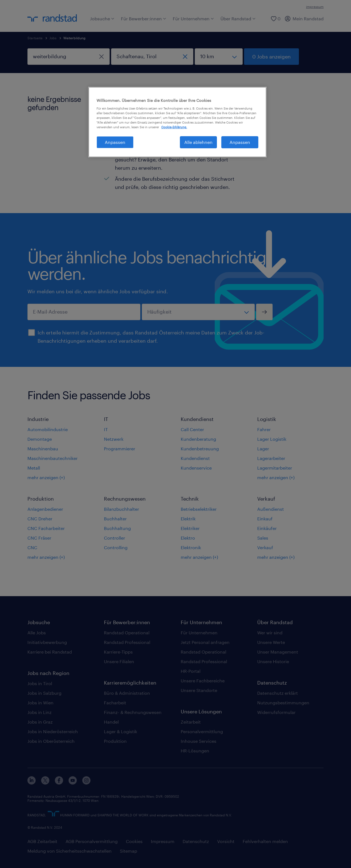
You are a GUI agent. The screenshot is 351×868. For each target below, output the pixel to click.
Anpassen (240, 142)
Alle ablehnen (198, 142)
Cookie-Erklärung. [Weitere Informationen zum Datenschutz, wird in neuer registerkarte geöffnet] (174, 127)
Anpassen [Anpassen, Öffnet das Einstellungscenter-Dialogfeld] (115, 142)
